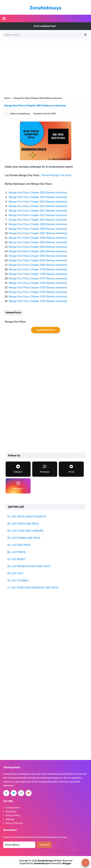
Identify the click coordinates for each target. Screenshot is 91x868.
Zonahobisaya (42, 863)
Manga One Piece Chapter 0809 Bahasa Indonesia (38, 224)
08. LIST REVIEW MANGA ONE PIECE (29, 566)
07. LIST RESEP (16, 559)
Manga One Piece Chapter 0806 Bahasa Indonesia (38, 238)
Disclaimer (11, 812)
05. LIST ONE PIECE (19, 545)
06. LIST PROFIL (17, 552)
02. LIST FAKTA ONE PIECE (23, 524)
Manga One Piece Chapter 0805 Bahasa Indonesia (38, 242)
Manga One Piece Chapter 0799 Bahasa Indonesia (38, 269)
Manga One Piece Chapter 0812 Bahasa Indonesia (38, 211)
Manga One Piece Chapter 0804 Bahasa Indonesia (38, 247)
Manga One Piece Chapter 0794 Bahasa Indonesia (38, 292)
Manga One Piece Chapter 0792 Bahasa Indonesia (38, 301)
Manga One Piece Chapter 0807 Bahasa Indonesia (38, 233)
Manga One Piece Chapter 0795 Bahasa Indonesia (38, 288)
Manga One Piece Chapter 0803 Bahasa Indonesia (38, 251)
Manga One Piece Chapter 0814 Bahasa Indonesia (38, 202)
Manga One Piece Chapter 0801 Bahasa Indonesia (38, 260)
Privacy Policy (13, 815)
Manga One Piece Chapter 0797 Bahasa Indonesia (38, 278)
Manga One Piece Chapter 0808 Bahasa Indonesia (38, 229)
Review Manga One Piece (56, 175)
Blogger (67, 863)
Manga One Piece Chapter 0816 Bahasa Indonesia (38, 193)
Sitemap (10, 819)
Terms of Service (14, 823)
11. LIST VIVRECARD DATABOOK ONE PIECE (33, 588)
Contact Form (13, 808)
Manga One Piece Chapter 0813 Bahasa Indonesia (38, 206)
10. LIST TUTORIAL (18, 580)
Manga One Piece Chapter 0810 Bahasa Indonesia (38, 220)
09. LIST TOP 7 (16, 573)
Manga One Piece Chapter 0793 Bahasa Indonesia (38, 297)
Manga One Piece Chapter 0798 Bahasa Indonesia (38, 274)
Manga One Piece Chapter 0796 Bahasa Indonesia (38, 283)
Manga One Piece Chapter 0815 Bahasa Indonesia (38, 197)
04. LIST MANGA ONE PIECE (24, 538)
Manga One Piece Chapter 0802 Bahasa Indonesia (38, 256)
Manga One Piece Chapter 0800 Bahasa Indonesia (38, 265)
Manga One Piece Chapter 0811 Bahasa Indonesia (38, 215)
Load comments (45, 330)
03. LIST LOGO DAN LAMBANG (25, 531)
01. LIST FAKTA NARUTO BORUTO (27, 517)
